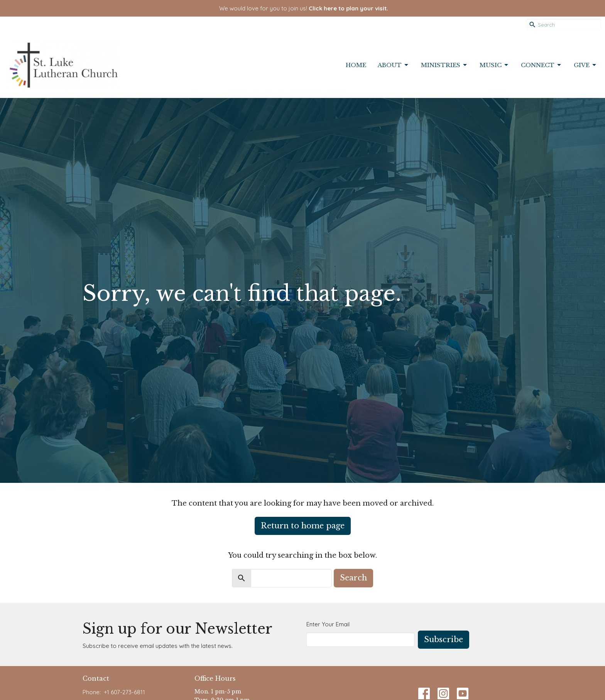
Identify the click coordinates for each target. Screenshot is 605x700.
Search (353, 578)
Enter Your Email (328, 624)
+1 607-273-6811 (124, 692)
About (394, 65)
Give (586, 65)
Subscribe (444, 639)
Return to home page (303, 526)
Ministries (444, 65)
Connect (542, 65)
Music (494, 65)
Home (356, 65)
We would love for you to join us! (304, 8)
